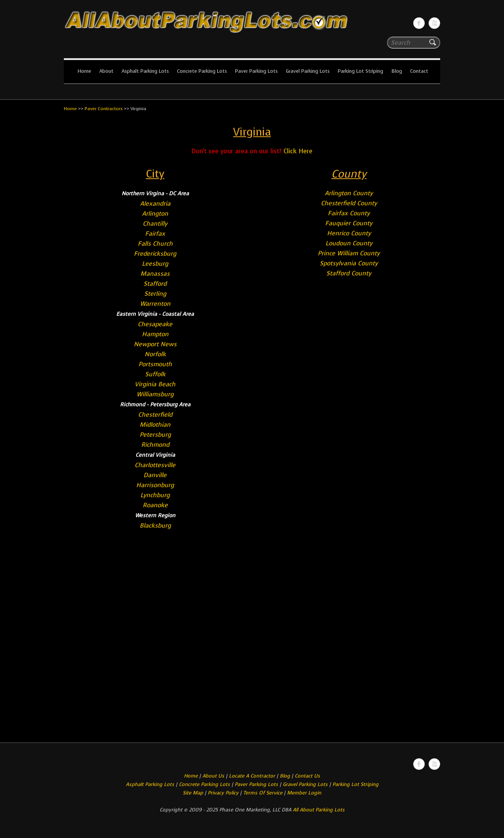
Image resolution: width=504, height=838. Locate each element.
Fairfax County (349, 213)
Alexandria (155, 204)
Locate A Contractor (252, 776)
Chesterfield (155, 415)
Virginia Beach (155, 384)
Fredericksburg (155, 254)
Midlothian (155, 425)
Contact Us (307, 776)
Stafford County (349, 273)
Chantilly (155, 224)
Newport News (155, 344)
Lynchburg (155, 495)
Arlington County (349, 193)
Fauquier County (349, 223)
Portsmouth (155, 364)
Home (84, 71)
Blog (397, 71)
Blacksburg (155, 525)
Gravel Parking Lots (308, 71)
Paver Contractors (104, 109)
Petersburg (155, 435)
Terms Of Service (264, 793)
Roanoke (155, 505)
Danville (155, 475)
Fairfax (155, 234)
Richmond (155, 445)
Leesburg (155, 264)
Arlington (155, 214)
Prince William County (349, 253)
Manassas (155, 274)
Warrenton (155, 304)
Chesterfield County (349, 203)
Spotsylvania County (349, 263)
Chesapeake (155, 324)
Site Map (193, 793)
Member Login (304, 793)
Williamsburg (155, 394)
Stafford (155, 284)
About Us (213, 776)
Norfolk (155, 354)
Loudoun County (349, 243)
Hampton (155, 334)
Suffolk (155, 374)
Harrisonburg (155, 485)
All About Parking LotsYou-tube (434, 23)
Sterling (155, 294)
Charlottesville (155, 465)
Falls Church (155, 244)
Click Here (298, 151)
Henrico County (349, 233)
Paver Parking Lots (256, 71)
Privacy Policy (223, 793)
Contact (419, 71)
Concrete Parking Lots (202, 71)
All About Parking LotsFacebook (419, 23)
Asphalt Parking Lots (145, 71)
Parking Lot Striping (360, 71)
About (106, 71)
